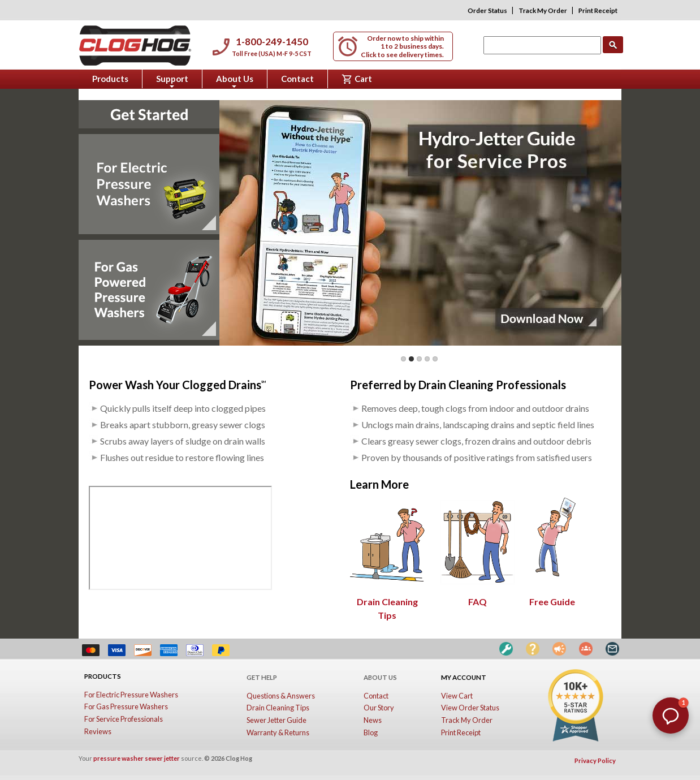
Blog (371, 732)
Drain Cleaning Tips (387, 602)
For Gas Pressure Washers (126, 706)
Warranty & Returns (278, 732)
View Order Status (470, 708)
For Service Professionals (124, 719)
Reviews (98, 731)
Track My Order (543, 10)
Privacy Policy (595, 760)
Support (172, 81)
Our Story (379, 708)
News (373, 720)
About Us (235, 81)
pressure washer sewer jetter (137, 758)
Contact (297, 79)
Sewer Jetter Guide (276, 720)
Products (110, 79)
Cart (357, 79)
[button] (671, 716)
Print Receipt (598, 10)
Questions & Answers (281, 696)
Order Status (487, 10)
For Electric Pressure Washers (131, 695)
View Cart (457, 696)
